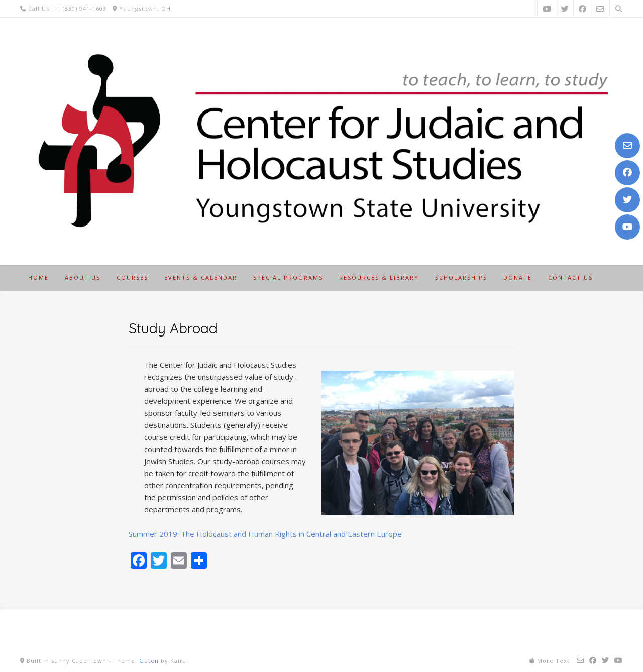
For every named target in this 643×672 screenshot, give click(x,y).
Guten (149, 661)
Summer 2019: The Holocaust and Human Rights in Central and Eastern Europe (265, 534)
